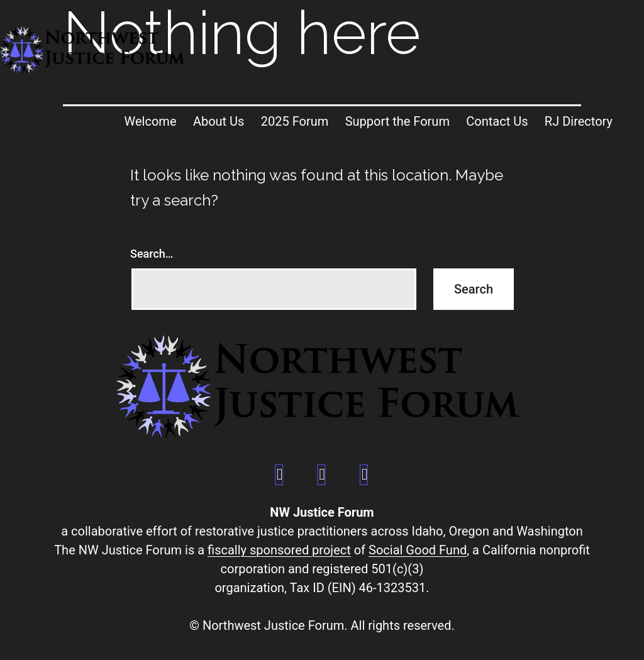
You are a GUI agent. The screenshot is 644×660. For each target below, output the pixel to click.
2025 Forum (295, 121)
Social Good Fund (418, 550)
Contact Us (497, 121)
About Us (219, 121)
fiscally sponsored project (279, 550)
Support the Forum (397, 121)
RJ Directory (579, 121)
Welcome (151, 121)
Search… (152, 254)
